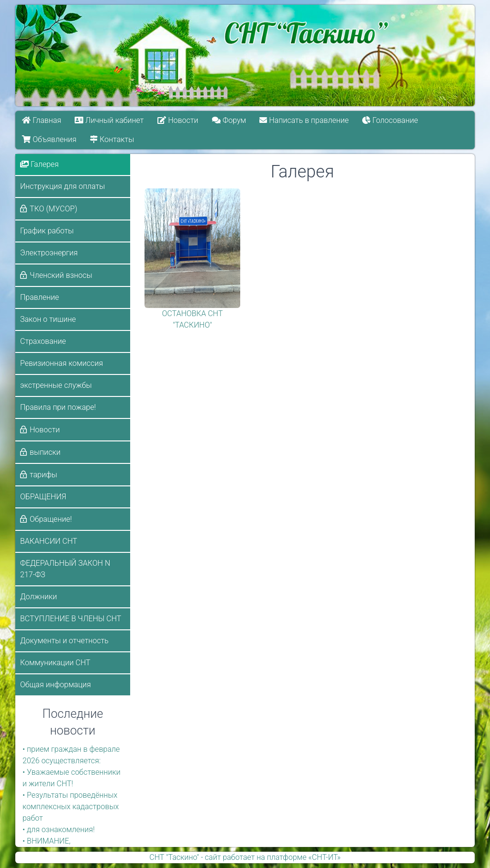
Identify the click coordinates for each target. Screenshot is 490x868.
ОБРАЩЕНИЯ (43, 497)
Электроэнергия (49, 253)
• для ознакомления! (59, 830)
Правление (39, 297)
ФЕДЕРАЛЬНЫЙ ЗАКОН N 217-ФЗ (65, 569)
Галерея (39, 164)
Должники (39, 597)
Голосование (390, 120)
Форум (229, 120)
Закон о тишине (48, 319)
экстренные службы (56, 385)
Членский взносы (61, 275)
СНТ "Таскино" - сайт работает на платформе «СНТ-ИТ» (245, 857)
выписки (45, 452)
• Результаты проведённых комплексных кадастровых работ (71, 807)
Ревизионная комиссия (61, 363)
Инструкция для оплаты (62, 186)
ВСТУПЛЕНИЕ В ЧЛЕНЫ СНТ (71, 619)
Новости (178, 120)
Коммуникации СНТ (55, 663)
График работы (47, 231)
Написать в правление (304, 120)
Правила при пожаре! (58, 407)
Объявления (49, 139)
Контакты (112, 139)
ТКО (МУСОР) (53, 209)
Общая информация (56, 685)
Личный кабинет (110, 120)
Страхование (43, 341)
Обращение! (51, 519)
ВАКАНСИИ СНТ (49, 541)
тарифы (44, 475)
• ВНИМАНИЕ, (46, 841)
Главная (42, 120)
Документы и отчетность (64, 641)
